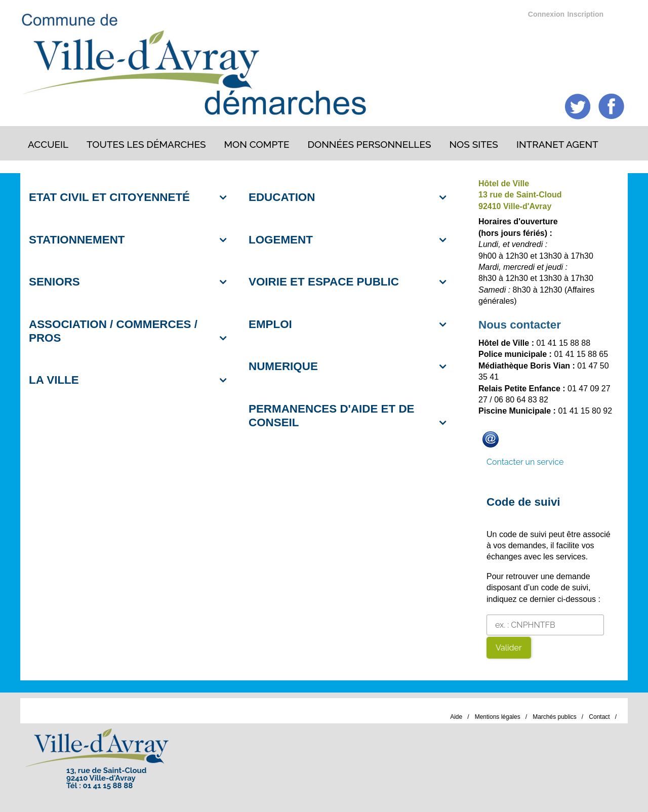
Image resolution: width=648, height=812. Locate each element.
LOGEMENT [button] (281, 240)
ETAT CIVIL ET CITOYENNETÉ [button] (109, 197)
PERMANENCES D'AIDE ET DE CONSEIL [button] (332, 416)
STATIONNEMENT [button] (77, 240)
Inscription (585, 14)
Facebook (611, 107)
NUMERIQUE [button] (283, 366)
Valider (509, 648)
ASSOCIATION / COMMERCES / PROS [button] (113, 331)
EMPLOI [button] (270, 324)
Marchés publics (555, 717)
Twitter (578, 107)
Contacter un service (525, 462)
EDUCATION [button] (282, 197)
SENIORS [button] (54, 282)
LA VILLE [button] (54, 380)
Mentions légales (498, 717)
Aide (456, 717)
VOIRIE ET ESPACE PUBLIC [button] (324, 282)
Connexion (546, 14)
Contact (599, 717)
